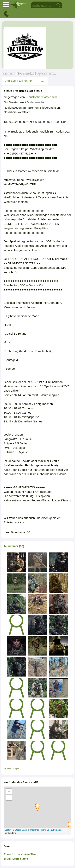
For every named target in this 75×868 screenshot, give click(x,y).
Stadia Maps (21, 830)
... (42, 81)
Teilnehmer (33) (14, 546)
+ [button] (9, 792)
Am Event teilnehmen (19, 81)
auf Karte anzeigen (11, 769)
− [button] (9, 797)
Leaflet (8, 830)
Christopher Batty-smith (42, 97)
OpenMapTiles (37, 830)
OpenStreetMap (54, 830)
